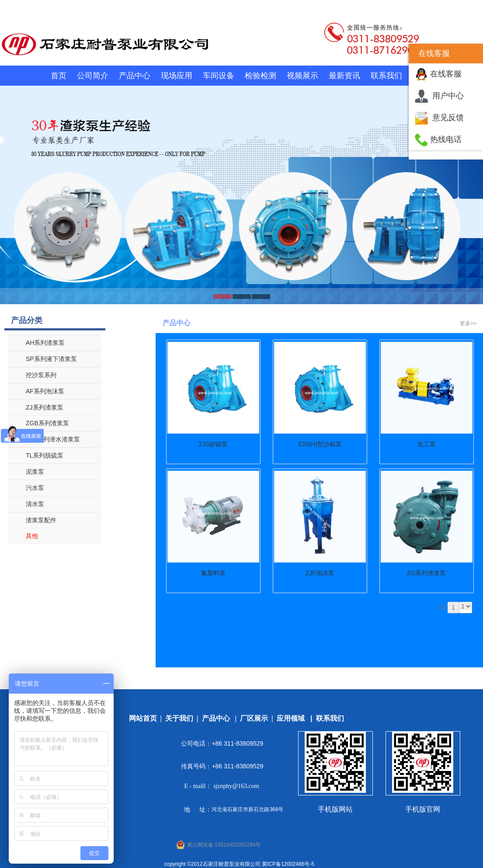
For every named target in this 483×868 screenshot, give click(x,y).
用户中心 (448, 96)
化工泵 (427, 444)
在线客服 (446, 74)
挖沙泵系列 (41, 375)
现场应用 (177, 76)
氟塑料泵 (213, 573)
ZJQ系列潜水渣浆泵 (53, 439)
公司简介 (93, 76)
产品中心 (135, 76)
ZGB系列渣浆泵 (47, 423)
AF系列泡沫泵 (45, 391)
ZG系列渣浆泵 (426, 573)
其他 (32, 536)
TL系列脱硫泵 (45, 455)
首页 (59, 76)
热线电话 (446, 139)
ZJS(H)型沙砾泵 (320, 444)
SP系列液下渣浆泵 (51, 359)
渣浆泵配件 (41, 520)
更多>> (468, 323)
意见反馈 (448, 118)
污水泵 (35, 488)
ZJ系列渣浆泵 (45, 407)
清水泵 (35, 504)
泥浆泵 (35, 472)
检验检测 (261, 76)
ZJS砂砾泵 (214, 444)
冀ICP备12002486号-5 (288, 864)
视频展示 (302, 76)
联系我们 (386, 76)
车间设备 (219, 76)
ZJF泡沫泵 (320, 573)
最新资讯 (344, 76)
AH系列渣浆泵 (45, 343)
